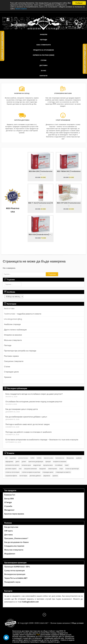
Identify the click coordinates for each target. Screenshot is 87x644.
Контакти (43, 76)
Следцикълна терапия (14, 546)
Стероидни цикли (11, 372)
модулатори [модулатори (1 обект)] (37, 465)
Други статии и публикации (15, 330)
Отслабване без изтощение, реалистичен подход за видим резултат (34, 402)
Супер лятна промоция (14, 571)
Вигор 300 (9, 499)
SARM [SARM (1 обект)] (32, 458)
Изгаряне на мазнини (13, 335)
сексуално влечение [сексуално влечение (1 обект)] (30, 469)
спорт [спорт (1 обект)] (61, 469)
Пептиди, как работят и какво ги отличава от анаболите (29, 432)
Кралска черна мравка (14, 514)
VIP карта (8, 531)
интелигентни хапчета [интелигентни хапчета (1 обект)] (12, 465)
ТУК (38, 635)
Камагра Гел (10, 495)
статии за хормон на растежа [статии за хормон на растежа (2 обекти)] (31, 472)
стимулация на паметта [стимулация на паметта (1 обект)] (63, 472)
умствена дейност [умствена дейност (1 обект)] (35, 476)
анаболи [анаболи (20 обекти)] (79, 458)
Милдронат (9, 510)
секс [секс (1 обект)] (20, 469)
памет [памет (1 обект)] (67, 465)
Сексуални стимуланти (14, 361)
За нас (44, 71)
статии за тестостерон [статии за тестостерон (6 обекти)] (12, 472)
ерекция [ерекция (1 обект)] (48, 462)
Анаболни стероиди (12, 324)
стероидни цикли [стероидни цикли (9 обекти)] (48, 472)
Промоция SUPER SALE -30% (17, 567)
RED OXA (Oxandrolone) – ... (41, 235)
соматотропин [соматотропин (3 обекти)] (53, 469)
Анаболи (43, 34)
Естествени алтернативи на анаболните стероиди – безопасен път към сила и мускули (42, 440)
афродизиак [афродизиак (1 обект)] (9, 462)
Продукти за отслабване (43, 50)
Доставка (43, 65)
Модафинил (10, 554)
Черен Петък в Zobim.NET (16, 578)
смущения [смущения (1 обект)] (42, 469)
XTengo (8, 502)
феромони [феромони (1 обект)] (47, 476)
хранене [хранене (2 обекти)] (55, 476)
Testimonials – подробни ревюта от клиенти (23, 314)
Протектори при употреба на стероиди (20, 351)
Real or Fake (9, 309)
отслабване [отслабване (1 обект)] (59, 465)
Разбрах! (79, 3)
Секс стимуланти (43, 45)
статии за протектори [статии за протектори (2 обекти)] (72, 469)
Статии (43, 60)
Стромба (8, 506)
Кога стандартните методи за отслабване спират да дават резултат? (34, 394)
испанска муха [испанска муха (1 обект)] (26, 465)
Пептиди (43, 40)
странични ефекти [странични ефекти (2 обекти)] (11, 476)
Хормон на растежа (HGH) (43, 55)
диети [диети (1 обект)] (17, 462)
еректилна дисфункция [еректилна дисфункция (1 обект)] (36, 462)
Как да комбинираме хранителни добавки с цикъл (26, 417)
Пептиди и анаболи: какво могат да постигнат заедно (27, 424)
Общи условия (77, 623)
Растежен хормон (11, 356)
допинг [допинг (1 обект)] (24, 462)
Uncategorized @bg (13, 319)
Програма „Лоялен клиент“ (16, 538)
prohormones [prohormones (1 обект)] (23, 458)
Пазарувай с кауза (12, 582)
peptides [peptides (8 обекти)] (13, 458)
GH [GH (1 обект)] (6, 458)
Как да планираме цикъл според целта (22, 409)
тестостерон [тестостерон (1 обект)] (23, 476)
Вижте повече (21, 9)
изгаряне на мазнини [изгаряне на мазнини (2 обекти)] (60, 462)
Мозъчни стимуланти (13, 340)
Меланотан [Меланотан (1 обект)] (70, 458)
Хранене (8, 377)
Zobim (42, 623)
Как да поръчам (11, 527)
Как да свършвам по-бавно (16, 542)
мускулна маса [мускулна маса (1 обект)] (48, 465)
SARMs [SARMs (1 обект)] (39, 458)
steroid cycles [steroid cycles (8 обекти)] (49, 458)
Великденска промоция (15, 574)
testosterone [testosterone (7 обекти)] (60, 458)
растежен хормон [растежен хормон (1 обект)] (11, 469)
